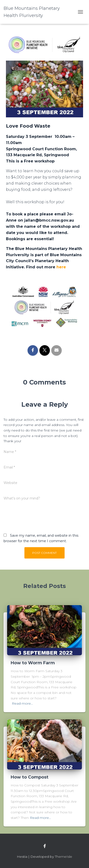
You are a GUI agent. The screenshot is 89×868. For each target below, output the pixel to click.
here (61, 267)
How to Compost (30, 777)
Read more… (22, 703)
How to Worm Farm (33, 663)
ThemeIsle (63, 857)
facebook (45, 846)
